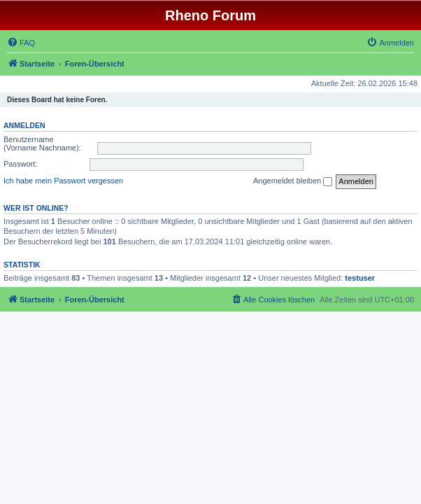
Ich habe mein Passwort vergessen (63, 181)
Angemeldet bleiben (293, 181)
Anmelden (24, 125)
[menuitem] (21, 43)
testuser (360, 278)
